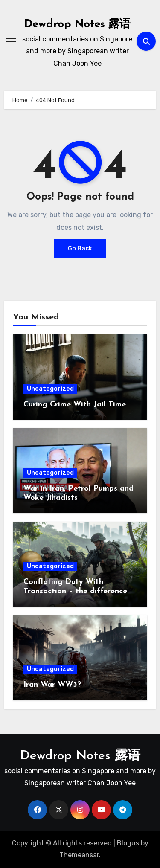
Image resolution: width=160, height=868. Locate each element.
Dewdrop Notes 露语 (77, 25)
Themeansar (79, 855)
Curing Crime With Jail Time (75, 405)
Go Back (80, 248)
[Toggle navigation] (11, 41)
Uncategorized (50, 389)
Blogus (128, 843)
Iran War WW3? (52, 685)
